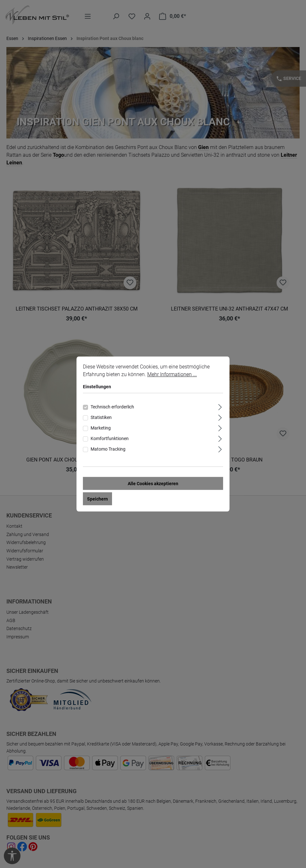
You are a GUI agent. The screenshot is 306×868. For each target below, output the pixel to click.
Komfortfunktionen (110, 438)
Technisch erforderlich (112, 407)
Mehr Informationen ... (172, 374)
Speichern (97, 499)
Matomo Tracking (108, 449)
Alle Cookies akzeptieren (153, 484)
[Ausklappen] (220, 406)
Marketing (101, 428)
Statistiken (101, 417)
